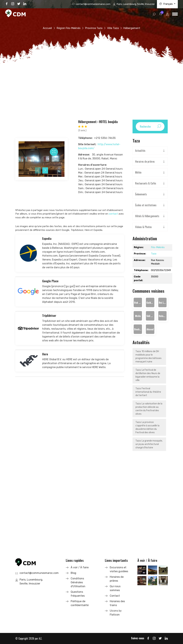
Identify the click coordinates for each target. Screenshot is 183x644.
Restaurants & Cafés (146, 183)
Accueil (47, 28)
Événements (141, 194)
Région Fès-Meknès (69, 28)
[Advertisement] (91, 90)
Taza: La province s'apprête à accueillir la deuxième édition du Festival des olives (147, 427)
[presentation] (38, 171)
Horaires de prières (145, 161)
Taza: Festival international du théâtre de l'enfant (148, 392)
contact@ (93, 4)
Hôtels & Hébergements (147, 216)
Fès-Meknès (158, 247)
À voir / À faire (80, 567)
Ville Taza (113, 28)
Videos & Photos (143, 227)
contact (113, 214)
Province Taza (94, 28)
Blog (73, 573)
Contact (115, 596)
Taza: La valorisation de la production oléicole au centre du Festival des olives (149, 409)
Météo (138, 172)
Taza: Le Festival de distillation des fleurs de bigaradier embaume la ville (148, 375)
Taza (154, 254)
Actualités (140, 151)
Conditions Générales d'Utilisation (78, 582)
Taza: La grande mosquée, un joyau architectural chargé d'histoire (149, 444)
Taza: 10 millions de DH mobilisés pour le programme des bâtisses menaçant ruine (148, 357)
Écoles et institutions (146, 205)
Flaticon (115, 615)
